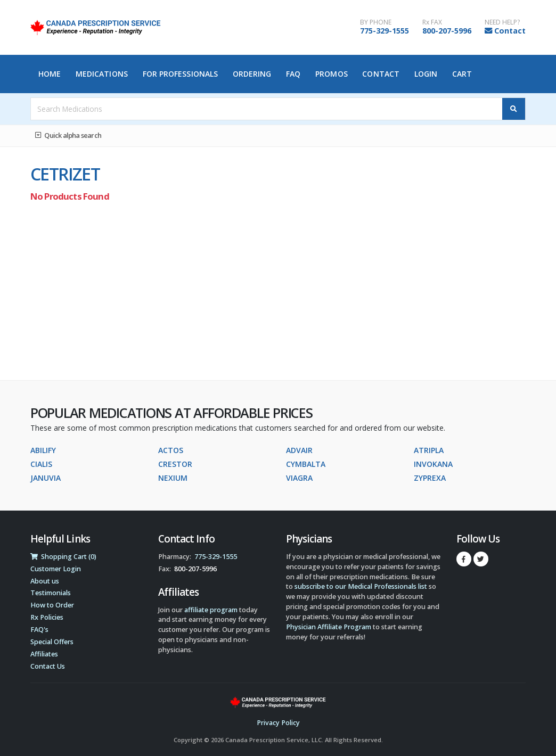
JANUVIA (46, 478)
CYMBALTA (306, 464)
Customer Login (56, 569)
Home (50, 74)
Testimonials (51, 593)
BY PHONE (376, 22)
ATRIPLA (429, 450)
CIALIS (41, 464)
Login (426, 74)
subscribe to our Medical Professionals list (361, 586)
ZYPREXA (430, 478)
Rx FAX (432, 22)
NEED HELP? (502, 22)
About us (45, 581)
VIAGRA (299, 478)
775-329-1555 (385, 31)
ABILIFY (43, 450)
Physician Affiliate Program (329, 627)
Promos (332, 74)
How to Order (52, 605)
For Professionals (181, 74)
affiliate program (211, 610)
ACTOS (171, 450)
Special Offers (52, 642)
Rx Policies (47, 617)
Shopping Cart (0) (63, 557)
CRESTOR (175, 464)
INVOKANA (433, 464)
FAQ (293, 74)
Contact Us (48, 666)
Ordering (252, 74)
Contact (510, 31)
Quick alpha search (68, 135)
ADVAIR (299, 450)
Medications (102, 74)
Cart (462, 74)
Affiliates (44, 654)
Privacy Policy (278, 723)
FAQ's (39, 630)
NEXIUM (173, 478)
